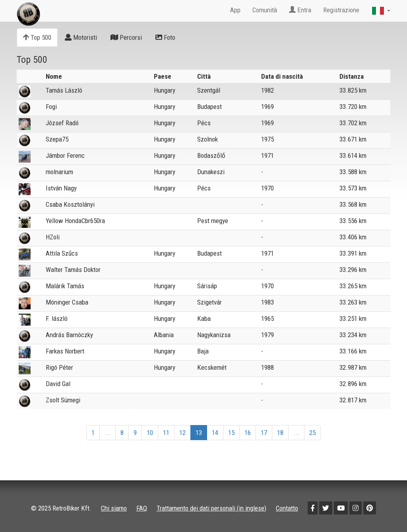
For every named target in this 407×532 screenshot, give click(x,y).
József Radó (62, 123)
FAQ (142, 508)
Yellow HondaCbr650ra (75, 221)
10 (150, 433)
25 (312, 433)
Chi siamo (114, 508)
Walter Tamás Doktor (73, 270)
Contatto (287, 508)
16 (248, 433)
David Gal (58, 384)
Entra (300, 10)
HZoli (53, 237)
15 (231, 433)
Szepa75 (57, 139)
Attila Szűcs (62, 253)
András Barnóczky (69, 335)
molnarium (59, 172)
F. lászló (57, 318)
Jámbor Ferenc (65, 155)
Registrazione (341, 10)
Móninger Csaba (67, 302)
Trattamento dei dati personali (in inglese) (211, 508)
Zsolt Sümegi (63, 400)
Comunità (265, 10)
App (235, 10)
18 (280, 433)
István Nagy (61, 188)
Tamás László (64, 90)
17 (264, 433)
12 (182, 433)
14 (215, 433)
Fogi (51, 107)
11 (166, 433)
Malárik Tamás (65, 286)
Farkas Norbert (65, 351)
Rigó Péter (59, 367)
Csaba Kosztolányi (70, 204)
